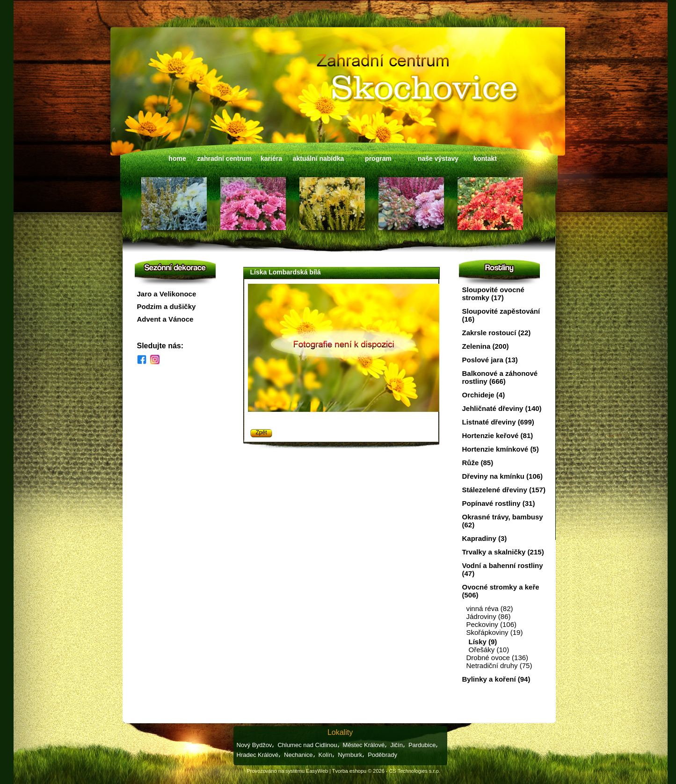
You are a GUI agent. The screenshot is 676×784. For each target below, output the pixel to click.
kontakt (485, 158)
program (378, 158)
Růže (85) (478, 463)
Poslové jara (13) (490, 360)
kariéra (271, 158)
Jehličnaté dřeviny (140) (502, 408)
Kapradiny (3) (485, 538)
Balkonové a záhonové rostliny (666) (500, 377)
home (177, 158)
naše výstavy (438, 158)
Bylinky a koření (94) (496, 679)
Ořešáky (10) (489, 650)
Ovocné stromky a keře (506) (501, 591)
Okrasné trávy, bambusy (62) (503, 521)
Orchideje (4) (484, 395)
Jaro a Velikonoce (167, 294)
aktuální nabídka (319, 158)
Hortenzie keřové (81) (498, 435)
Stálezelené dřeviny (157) (504, 490)
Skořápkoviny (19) (495, 632)
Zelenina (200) (486, 346)
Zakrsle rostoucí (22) (497, 333)
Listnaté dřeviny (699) (498, 422)
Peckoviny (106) (492, 624)
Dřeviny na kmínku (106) (503, 476)
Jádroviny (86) (489, 616)
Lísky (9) (483, 642)
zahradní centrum (224, 158)
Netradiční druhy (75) (499, 665)
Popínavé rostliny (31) (499, 503)
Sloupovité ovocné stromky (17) (493, 294)
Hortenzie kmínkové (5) (501, 449)
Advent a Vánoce (165, 319)
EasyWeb (317, 771)
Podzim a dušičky (167, 306)
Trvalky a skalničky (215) (503, 552)
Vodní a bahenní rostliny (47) (503, 569)
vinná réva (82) (490, 608)
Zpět (262, 432)
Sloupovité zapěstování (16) (501, 315)
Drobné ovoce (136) (498, 658)
